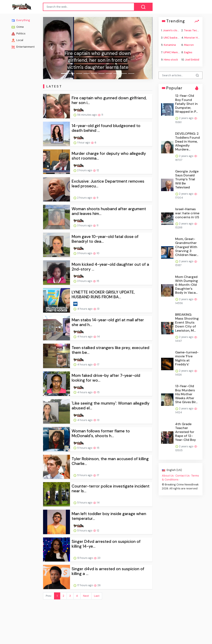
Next (86, 596)
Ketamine (170, 45)
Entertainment (23, 47)
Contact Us (182, 476)
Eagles (188, 52)
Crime (18, 27)
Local (17, 40)
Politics (19, 34)
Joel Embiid (192, 59)
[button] (51, 48)
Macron (189, 45)
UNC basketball (173, 38)
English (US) (172, 470)
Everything (21, 20)
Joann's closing (173, 30)
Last (97, 596)
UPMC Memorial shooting (179, 52)
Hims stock (171, 59)
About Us (168, 476)
